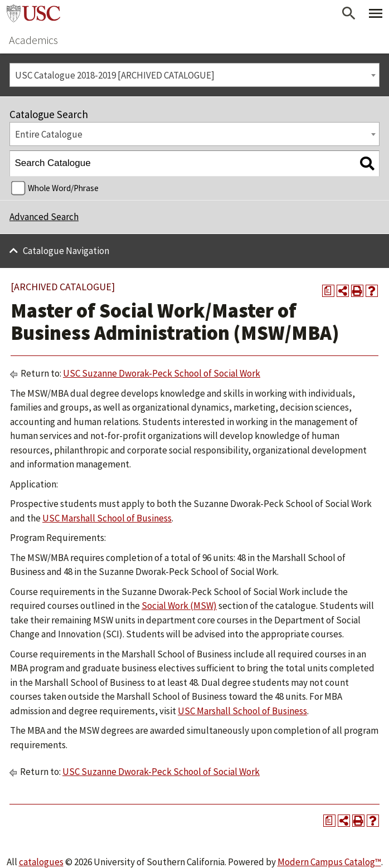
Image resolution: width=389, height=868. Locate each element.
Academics (33, 40)
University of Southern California (33, 13)
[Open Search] (349, 13)
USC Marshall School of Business (107, 518)
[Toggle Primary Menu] (376, 13)
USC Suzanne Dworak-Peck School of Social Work (162, 373)
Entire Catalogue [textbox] (49, 134)
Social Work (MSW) (179, 606)
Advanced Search (44, 217)
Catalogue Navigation (66, 251)
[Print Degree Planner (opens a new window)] (328, 291)
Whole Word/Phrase (63, 188)
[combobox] (194, 75)
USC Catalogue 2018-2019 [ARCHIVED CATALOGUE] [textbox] (115, 75)
